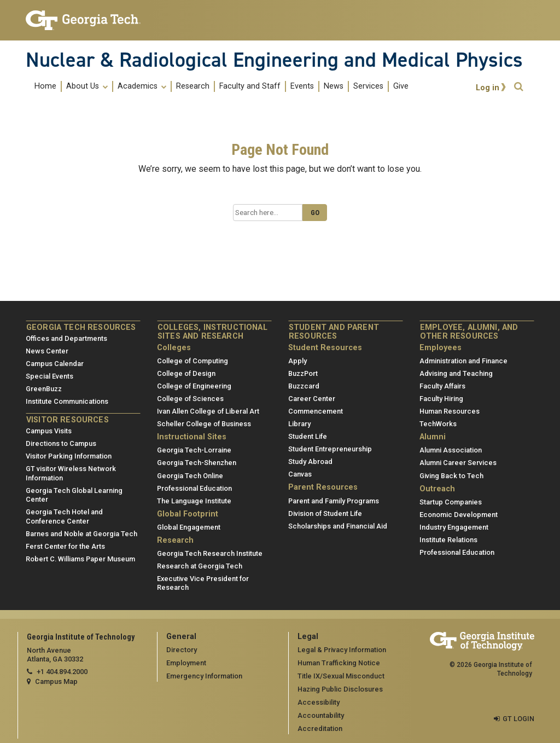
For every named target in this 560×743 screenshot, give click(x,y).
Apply (297, 361)
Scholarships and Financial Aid (338, 526)
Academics (142, 86)
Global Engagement (189, 527)
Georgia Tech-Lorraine (194, 450)
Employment (186, 663)
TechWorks (438, 424)
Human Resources (450, 411)
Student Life (308, 436)
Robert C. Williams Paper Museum (80, 559)
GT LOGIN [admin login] (518, 719)
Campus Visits (49, 431)
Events (302, 86)
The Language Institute (194, 500)
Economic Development (459, 515)
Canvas (300, 474)
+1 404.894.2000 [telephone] (62, 672)
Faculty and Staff (250, 86)
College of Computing (192, 361)
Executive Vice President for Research (203, 583)
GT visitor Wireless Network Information (71, 473)
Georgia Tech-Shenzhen (197, 463)
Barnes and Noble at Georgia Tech (81, 534)
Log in (488, 88)
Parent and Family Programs (334, 500)
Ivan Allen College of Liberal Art (208, 411)
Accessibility (319, 702)
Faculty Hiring (441, 399)
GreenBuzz (44, 389)
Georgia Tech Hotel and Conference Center (64, 516)
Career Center (312, 399)
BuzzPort (303, 373)
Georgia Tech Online (190, 475)
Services (368, 86)
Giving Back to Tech (451, 475)
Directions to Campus (61, 443)
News (334, 86)
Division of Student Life (325, 513)
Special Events (49, 376)
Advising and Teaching (456, 373)
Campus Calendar (55, 364)
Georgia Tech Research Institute (210, 553)
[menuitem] (221, 86)
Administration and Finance (463, 361)
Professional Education (194, 488)
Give (401, 86)
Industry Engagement (454, 527)
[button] (518, 87)
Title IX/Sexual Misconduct (341, 676)
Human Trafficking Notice (339, 663)
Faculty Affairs (442, 386)
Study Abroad (310, 462)
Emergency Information (204, 676)
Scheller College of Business (204, 424)
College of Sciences (190, 399)
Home (45, 86)
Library (299, 424)
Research (193, 86)
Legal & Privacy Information (342, 650)
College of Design (186, 373)
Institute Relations (448, 540)
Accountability (321, 715)
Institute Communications (67, 401)
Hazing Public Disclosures (340, 689)
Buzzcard (304, 386)
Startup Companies (451, 502)
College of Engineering (194, 386)
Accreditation (320, 729)
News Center (47, 351)
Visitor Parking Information (69, 456)
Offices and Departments (66, 338)
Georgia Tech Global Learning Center (74, 495)
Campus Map (56, 681)
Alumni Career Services (458, 463)
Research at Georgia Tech (200, 566)
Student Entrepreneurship (330, 449)
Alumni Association (451, 450)
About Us (87, 86)
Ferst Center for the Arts (65, 546)
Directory (182, 650)
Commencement (316, 411)
